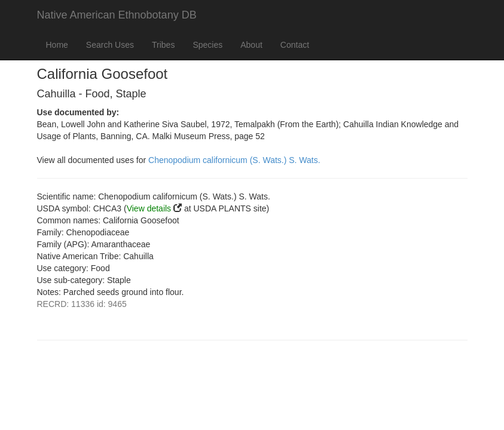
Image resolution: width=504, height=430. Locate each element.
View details (149, 208)
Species (207, 45)
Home (57, 45)
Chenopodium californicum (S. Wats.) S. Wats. (234, 160)
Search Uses (110, 45)
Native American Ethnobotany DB (117, 15)
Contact (295, 45)
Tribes (163, 45)
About (251, 45)
